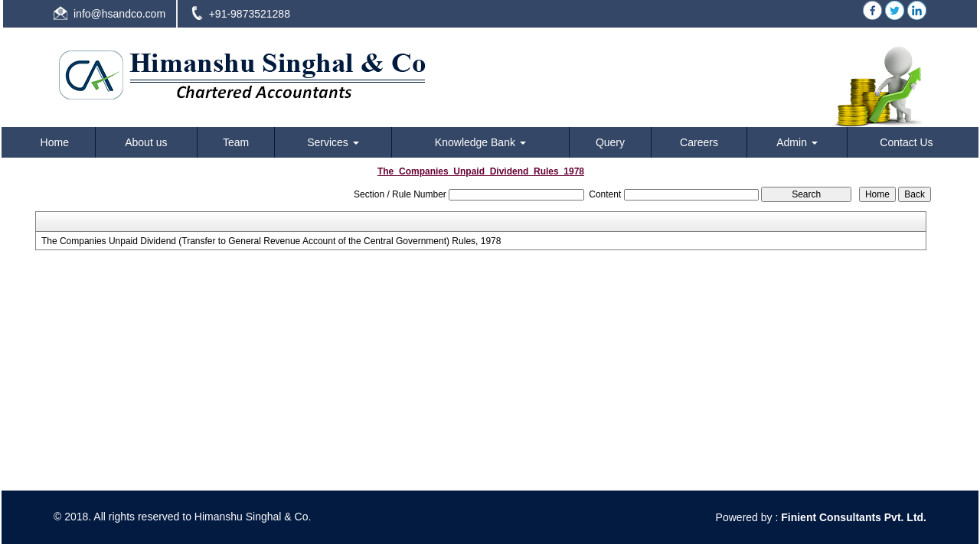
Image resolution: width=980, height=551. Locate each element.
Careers (699, 142)
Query (610, 142)
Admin (797, 142)
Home (55, 142)
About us (146, 142)
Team (236, 142)
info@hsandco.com (119, 14)
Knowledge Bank (480, 142)
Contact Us (906, 142)
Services (333, 142)
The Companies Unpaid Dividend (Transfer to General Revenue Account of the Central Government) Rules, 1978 (271, 241)
